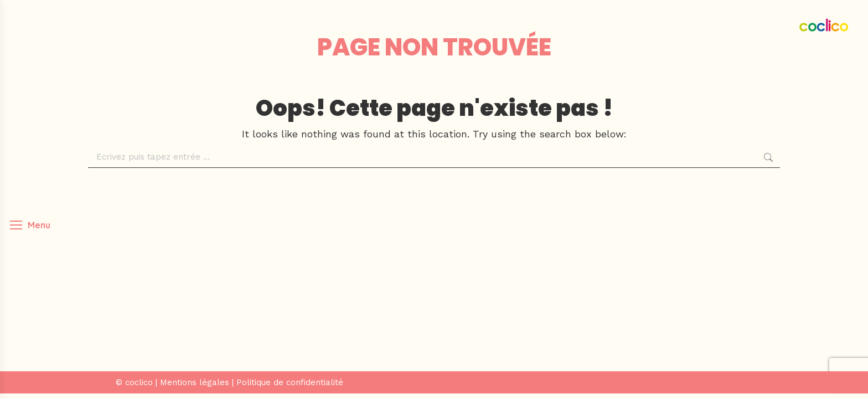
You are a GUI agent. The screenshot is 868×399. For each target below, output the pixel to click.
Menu (39, 225)
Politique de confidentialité (290, 382)
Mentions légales (195, 382)
